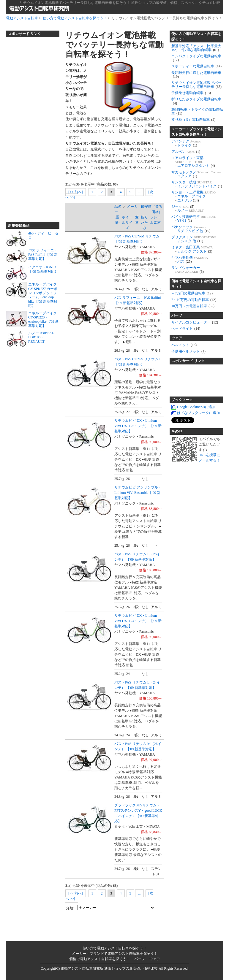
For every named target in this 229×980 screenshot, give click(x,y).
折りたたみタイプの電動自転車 (196, 101)
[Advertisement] (30, 127)
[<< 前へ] (76, 192)
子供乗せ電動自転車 (191, 93)
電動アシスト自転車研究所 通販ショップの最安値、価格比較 (109, 968)
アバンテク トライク (186, 143)
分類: (70, 908)
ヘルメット (184, 345)
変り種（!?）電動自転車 (193, 120)
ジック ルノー (188, 208)
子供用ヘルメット (188, 351)
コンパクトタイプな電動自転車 (196, 58)
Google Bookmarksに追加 (194, 407)
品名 (118, 207)
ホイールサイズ (127, 223)
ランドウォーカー (188, 270)
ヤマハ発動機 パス (190, 260)
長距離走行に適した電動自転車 (196, 75)
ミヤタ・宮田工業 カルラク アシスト (192, 249)
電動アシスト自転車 (22, 18)
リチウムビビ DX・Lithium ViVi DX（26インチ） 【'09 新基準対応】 (138, 426)
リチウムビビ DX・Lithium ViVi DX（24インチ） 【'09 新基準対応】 (138, 621)
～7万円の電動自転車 (192, 293)
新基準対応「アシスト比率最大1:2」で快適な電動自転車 (196, 48)
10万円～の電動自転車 (193, 306)
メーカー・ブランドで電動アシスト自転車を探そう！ (196, 132)
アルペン (186, 152)
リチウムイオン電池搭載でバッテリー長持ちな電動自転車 (196, 85)
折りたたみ (144, 223)
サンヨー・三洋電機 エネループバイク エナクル (194, 196)
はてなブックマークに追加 (196, 413)
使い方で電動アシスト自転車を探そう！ (75, 18)
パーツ (177, 315)
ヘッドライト (186, 329)
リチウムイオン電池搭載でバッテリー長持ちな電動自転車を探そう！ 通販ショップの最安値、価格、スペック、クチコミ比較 (120, 3)
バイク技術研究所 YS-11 (194, 219)
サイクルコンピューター (195, 322)
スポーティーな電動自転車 (196, 66)
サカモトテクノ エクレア (196, 174)
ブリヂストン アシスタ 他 (194, 239)
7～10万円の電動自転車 (194, 300)
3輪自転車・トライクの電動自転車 (197, 111)
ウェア (177, 338)
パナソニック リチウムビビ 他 (191, 229)
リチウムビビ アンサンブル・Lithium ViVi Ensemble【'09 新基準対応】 (138, 493)
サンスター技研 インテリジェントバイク (197, 184)
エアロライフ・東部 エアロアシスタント (193, 162)
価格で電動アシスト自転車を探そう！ (196, 284)
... (139, 192)
